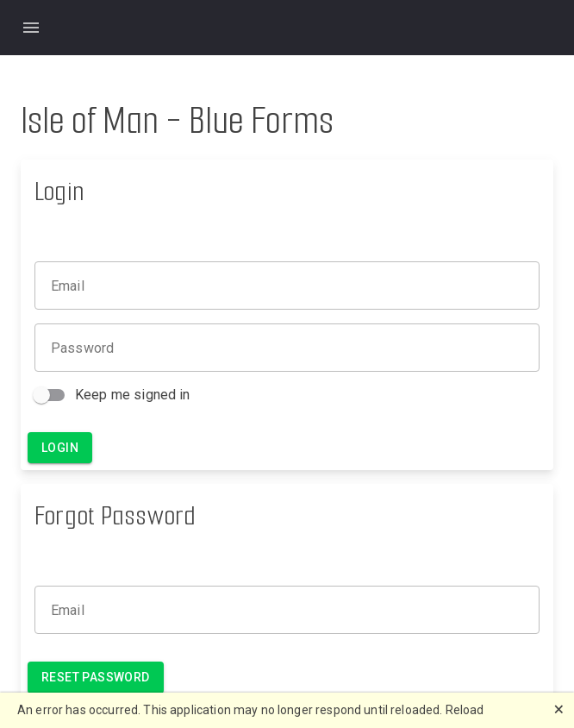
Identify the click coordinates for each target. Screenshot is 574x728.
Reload (465, 710)
